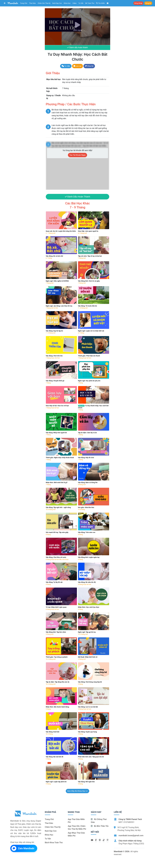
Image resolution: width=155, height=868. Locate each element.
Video (75, 3)
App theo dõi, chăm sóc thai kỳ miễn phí (77, 828)
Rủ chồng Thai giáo (99, 821)
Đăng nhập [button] (138, 3)
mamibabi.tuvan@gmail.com (131, 836)
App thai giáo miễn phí (76, 821)
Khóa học (67, 3)
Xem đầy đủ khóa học (78, 791)
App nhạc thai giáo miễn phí (76, 834)
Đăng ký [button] (148, 3)
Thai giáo (33, 3)
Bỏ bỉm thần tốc (100, 826)
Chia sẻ (89, 66)
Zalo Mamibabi (23, 848)
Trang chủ (24, 3)
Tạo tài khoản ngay (78, 155)
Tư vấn (81, 3)
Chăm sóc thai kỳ (44, 3)
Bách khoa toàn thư (54, 843)
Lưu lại (77, 66)
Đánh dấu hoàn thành (77, 48)
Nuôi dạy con (57, 3)
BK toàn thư (90, 3)
